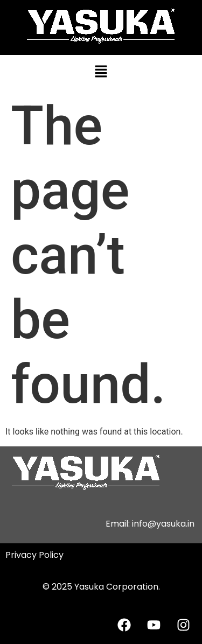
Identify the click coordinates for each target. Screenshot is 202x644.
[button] (101, 72)
